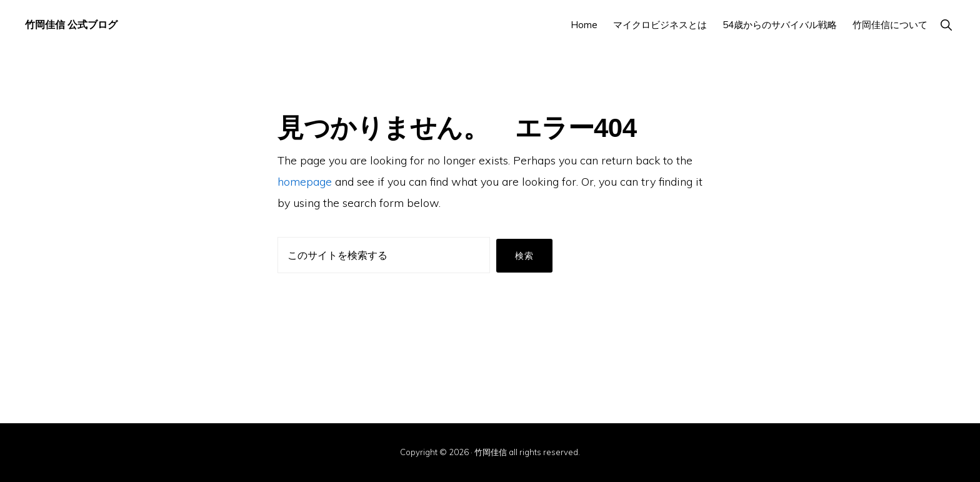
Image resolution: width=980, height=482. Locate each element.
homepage (305, 182)
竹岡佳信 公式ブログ (71, 25)
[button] (946, 25)
